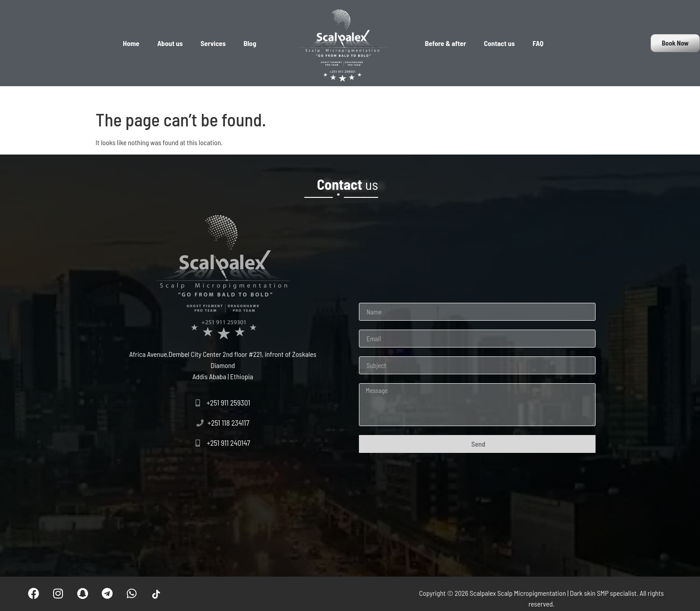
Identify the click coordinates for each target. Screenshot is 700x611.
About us (170, 43)
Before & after (446, 43)
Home (131, 43)
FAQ (538, 43)
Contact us (499, 43)
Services (213, 43)
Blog (250, 43)
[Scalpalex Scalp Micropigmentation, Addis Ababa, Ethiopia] (223, 506)
